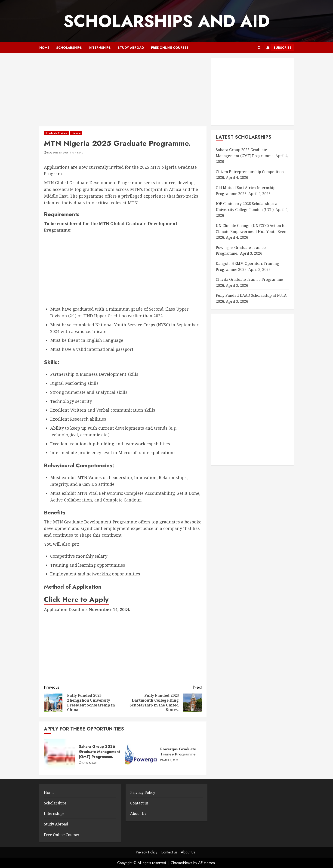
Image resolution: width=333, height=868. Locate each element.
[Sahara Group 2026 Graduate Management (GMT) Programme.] (60, 754)
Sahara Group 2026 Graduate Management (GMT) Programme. (99, 752)
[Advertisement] (123, 92)
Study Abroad (131, 48)
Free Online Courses (170, 48)
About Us (138, 813)
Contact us (139, 803)
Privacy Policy (143, 792)
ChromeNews (181, 863)
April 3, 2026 (171, 760)
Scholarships (69, 48)
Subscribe (278, 48)
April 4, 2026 (89, 763)
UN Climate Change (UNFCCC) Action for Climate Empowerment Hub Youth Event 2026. (252, 231)
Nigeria (76, 133)
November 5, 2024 (58, 153)
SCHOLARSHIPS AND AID (166, 21)
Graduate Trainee (56, 133)
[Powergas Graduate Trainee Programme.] (141, 754)
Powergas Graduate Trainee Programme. (179, 752)
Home (44, 48)
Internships (100, 48)
